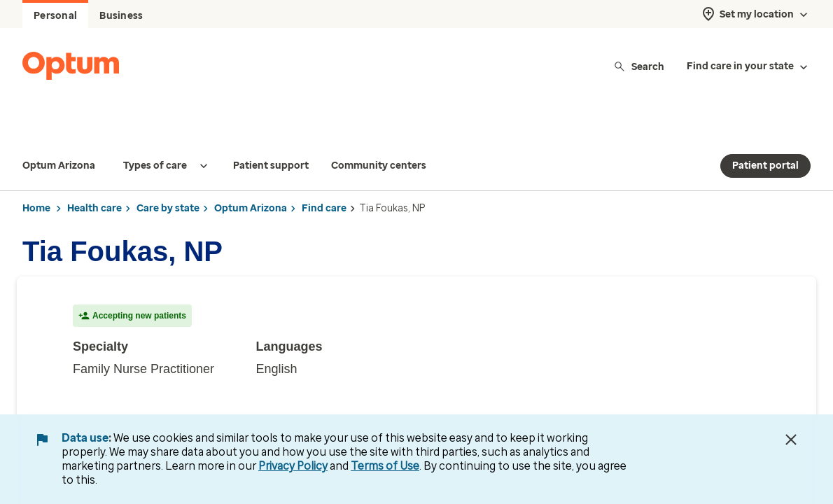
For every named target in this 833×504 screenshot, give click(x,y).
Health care (94, 180)
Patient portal (765, 138)
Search (639, 66)
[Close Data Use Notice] (791, 440)
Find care (324, 180)
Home (36, 180)
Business (121, 16)
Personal (55, 16)
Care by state (168, 180)
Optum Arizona (251, 180)
